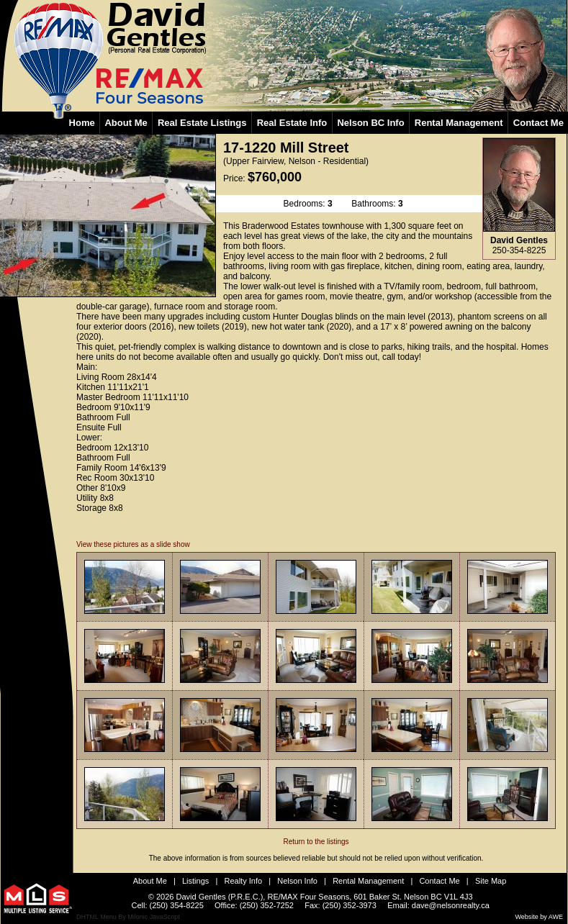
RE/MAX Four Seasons (308, 897)
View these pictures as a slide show (133, 544)
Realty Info (244, 881)
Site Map (491, 881)
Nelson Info (297, 881)
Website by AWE (539, 917)
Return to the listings (316, 842)
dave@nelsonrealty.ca (451, 905)
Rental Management (368, 881)
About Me (150, 881)
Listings (195, 881)
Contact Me (439, 881)
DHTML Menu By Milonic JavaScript (128, 917)
